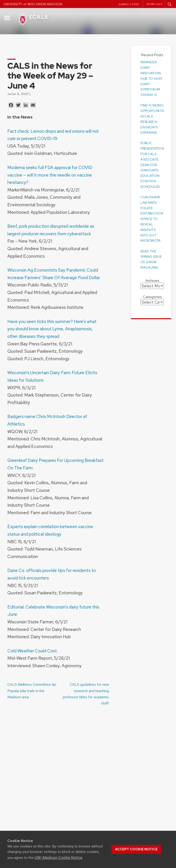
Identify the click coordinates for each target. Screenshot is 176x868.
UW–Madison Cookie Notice (58, 857)
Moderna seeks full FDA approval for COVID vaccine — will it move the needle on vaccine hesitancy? (50, 175)
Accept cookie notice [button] (136, 849)
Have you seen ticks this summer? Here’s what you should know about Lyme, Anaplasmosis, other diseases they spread (52, 329)
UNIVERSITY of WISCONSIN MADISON (33, 4)
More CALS (154, 4)
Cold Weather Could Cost (32, 651)
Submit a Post (129, 4)
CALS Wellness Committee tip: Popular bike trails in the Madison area (32, 691)
